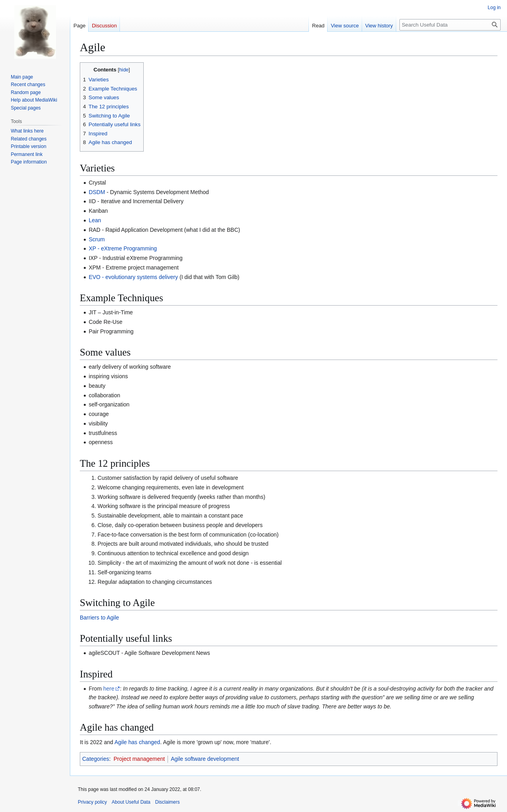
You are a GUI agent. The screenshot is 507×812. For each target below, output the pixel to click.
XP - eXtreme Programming (123, 248)
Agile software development (205, 759)
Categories (96, 759)
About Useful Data (131, 802)
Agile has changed (137, 742)
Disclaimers (168, 802)
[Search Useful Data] (450, 25)
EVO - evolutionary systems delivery (133, 277)
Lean (95, 220)
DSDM (97, 192)
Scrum (96, 239)
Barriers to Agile (99, 618)
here (109, 689)
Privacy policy (92, 802)
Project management (139, 759)
